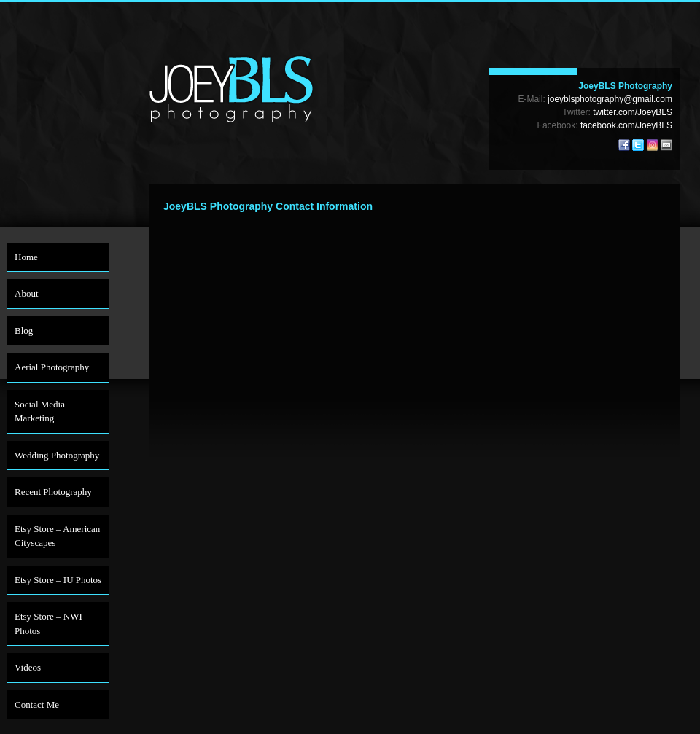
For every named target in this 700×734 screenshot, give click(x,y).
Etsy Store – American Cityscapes (57, 536)
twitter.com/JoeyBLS (633, 112)
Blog (24, 331)
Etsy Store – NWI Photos (48, 624)
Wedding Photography (57, 455)
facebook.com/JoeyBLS (626, 125)
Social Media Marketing (40, 411)
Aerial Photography (52, 367)
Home (26, 257)
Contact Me (37, 704)
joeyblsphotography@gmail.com (610, 99)
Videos (28, 667)
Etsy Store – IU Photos (58, 580)
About (27, 293)
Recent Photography (53, 492)
